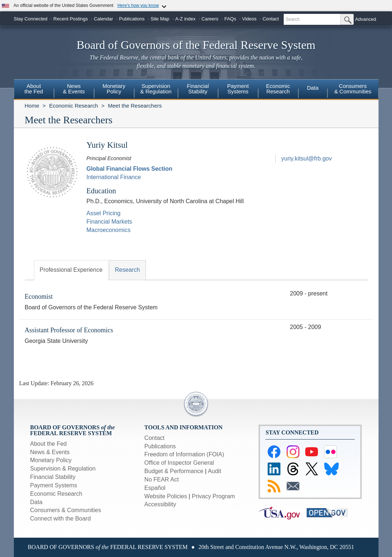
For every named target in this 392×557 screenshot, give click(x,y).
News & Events (50, 452)
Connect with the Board (61, 519)
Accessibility (160, 504)
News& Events (74, 89)
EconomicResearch (278, 89)
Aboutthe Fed (34, 89)
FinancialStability (198, 89)
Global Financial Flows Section (129, 169)
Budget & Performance (174, 471)
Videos (249, 19)
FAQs (230, 19)
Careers (210, 19)
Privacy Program (213, 496)
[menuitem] (34, 90)
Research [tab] (127, 270)
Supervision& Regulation (156, 89)
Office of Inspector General (179, 463)
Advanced (366, 19)
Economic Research (74, 106)
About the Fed (49, 444)
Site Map (160, 19)
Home (32, 106)
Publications (132, 19)
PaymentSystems (238, 89)
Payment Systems (54, 485)
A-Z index (186, 19)
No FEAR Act (162, 479)
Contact (271, 19)
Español (155, 488)
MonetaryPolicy (114, 89)
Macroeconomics (108, 230)
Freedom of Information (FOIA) (184, 454)
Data (313, 88)
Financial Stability (53, 477)
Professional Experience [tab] (71, 270)
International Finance (114, 177)
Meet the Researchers (135, 106)
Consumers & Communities (353, 89)
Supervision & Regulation (63, 469)
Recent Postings (71, 19)
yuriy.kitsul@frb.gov (306, 158)
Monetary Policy (51, 460)
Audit (214, 471)
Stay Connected (31, 19)
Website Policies (166, 496)
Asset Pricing (103, 213)
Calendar (103, 19)
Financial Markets (109, 222)
